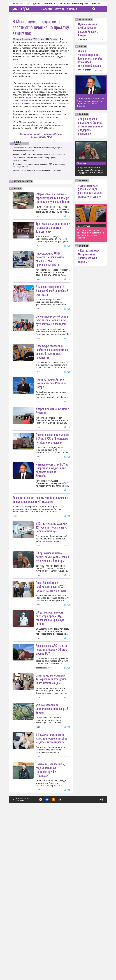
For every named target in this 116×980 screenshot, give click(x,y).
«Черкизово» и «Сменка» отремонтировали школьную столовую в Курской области (53, 198)
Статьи (59, 9)
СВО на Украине (99, 4)
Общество (81, 163)
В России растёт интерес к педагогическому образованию (38, 170)
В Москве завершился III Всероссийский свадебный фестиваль (52, 316)
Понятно (96, 954)
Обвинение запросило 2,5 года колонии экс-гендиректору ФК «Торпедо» (51, 925)
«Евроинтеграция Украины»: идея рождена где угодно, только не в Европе (90, 191)
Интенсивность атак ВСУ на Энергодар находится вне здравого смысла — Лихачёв (52, 548)
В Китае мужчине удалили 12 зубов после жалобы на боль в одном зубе (52, 605)
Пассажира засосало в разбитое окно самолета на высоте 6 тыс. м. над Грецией (52, 377)
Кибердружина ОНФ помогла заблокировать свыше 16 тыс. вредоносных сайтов (50, 259)
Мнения (72, 9)
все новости (83, 39)
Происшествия (83, 226)
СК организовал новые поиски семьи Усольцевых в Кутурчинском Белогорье (53, 660)
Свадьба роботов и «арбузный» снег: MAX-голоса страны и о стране (51, 690)
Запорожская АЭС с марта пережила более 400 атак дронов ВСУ (51, 779)
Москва (17, 39)
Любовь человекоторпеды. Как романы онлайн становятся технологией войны (90, 58)
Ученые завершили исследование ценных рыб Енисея (52, 838)
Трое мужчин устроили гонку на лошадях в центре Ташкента (53, 227)
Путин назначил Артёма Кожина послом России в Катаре (51, 435)
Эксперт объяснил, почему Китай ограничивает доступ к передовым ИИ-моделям (40, 577)
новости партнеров (23, 181)
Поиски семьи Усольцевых (74, 4)
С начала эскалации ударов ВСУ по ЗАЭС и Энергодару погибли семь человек (52, 490)
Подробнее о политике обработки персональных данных (62, 956)
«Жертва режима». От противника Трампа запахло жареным (89, 256)
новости (18, 188)
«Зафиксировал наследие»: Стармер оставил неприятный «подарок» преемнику (90, 126)
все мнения (99, 70)
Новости (47, 9)
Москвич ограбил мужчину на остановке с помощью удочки (39, 154)
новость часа (86, 19)
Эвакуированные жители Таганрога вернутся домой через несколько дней (51, 808)
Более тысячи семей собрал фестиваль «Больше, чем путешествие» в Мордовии (53, 346)
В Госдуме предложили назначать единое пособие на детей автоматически (52, 894)
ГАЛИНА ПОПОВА (84, 70)
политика (84, 114)
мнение (83, 46)
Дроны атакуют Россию (45, 4)
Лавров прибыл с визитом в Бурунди (52, 462)
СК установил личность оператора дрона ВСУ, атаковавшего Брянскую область (50, 721)
